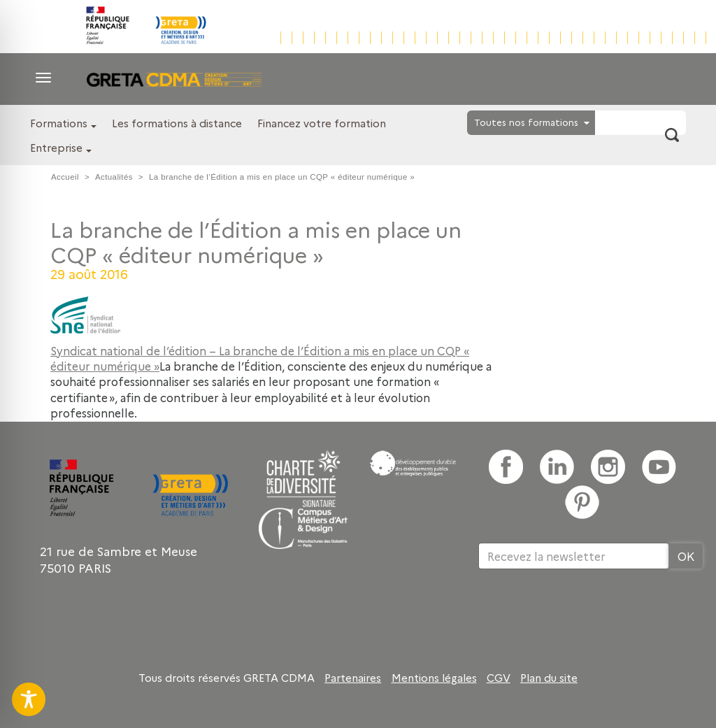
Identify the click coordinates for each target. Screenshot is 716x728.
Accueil (65, 177)
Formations (59, 123)
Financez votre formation (322, 123)
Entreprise (56, 147)
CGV (499, 678)
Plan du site (549, 678)
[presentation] (585, 615)
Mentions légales (434, 678)
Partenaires (353, 678)
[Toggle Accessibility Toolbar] (29, 699)
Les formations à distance (177, 123)
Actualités (114, 177)
